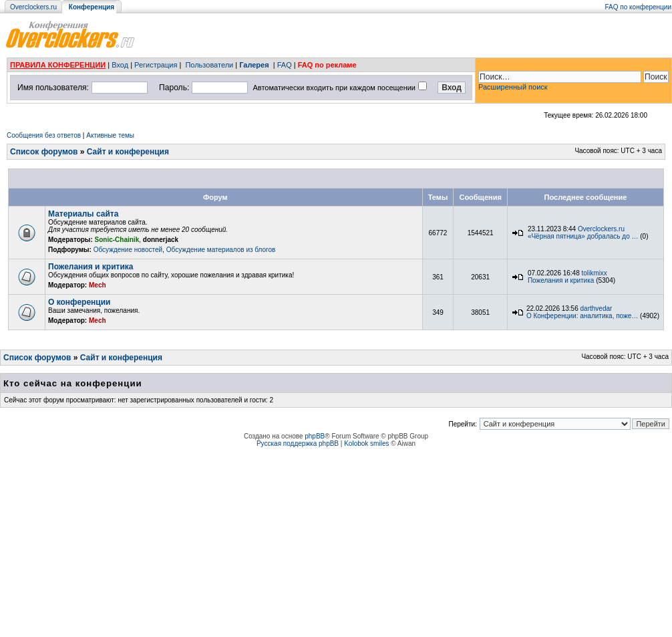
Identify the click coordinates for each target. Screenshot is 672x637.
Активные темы (110, 135)
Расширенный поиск (513, 87)
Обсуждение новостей (128, 250)
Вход (120, 65)
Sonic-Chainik (117, 240)
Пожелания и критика (91, 267)
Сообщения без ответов (44, 135)
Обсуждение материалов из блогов (221, 250)
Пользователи (209, 65)
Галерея (254, 65)
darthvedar (597, 308)
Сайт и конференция (128, 152)
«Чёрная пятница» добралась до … (583, 236)
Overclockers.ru (33, 7)
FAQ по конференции (638, 7)
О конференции (79, 302)
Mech (98, 285)
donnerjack (161, 240)
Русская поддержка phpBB (298, 443)
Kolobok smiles (366, 443)
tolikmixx (595, 273)
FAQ (285, 65)
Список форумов (44, 152)
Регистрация (156, 65)
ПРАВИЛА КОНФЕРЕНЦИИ (58, 65)
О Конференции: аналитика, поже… (582, 316)
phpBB (315, 436)
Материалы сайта (83, 214)
